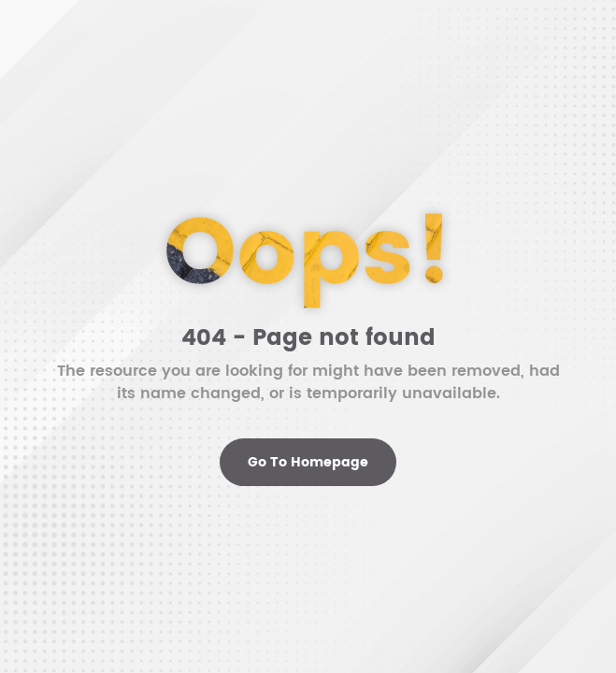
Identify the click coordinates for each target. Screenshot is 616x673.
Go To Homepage (308, 462)
